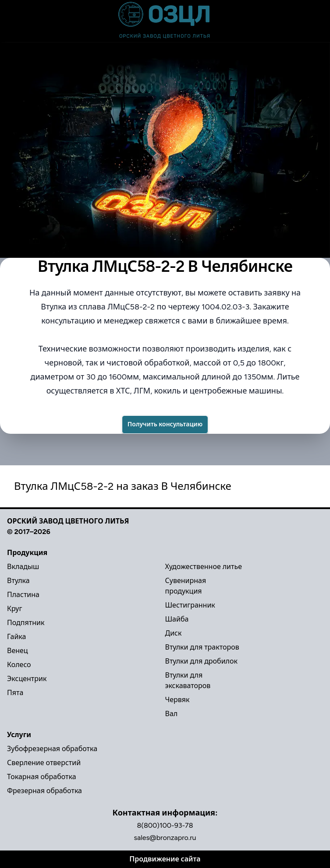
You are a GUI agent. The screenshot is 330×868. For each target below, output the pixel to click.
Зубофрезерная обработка (52, 749)
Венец (18, 651)
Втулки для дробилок (201, 661)
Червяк (177, 700)
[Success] (165, 425)
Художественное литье (204, 567)
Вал (172, 714)
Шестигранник (190, 605)
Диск (174, 633)
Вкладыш (23, 567)
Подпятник (26, 623)
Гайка (16, 637)
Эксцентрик (27, 679)
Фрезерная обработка (44, 791)
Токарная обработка (42, 777)
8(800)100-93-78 (165, 825)
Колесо (19, 665)
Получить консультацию (165, 424)
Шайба (177, 619)
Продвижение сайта (165, 859)
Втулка (18, 581)
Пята (15, 693)
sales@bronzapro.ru (165, 838)
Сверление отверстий (44, 763)
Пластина (23, 595)
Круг (14, 609)
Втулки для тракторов (202, 647)
